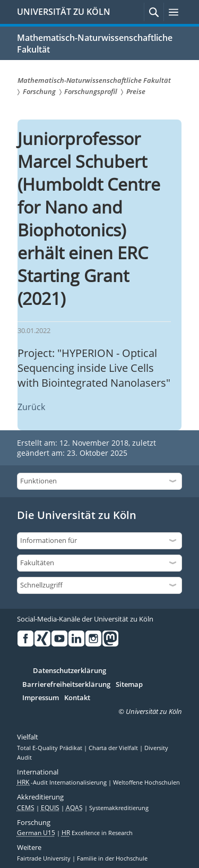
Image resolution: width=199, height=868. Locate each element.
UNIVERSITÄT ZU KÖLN (64, 12)
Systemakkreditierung (119, 808)
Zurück (31, 407)
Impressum (41, 698)
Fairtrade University (45, 858)
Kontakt (77, 698)
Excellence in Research (97, 833)
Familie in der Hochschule (112, 858)
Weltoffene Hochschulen (146, 782)
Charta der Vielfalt (114, 748)
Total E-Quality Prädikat (50, 748)
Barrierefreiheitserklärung (66, 685)
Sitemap (129, 685)
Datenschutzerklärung (70, 671)
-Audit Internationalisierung (63, 782)
